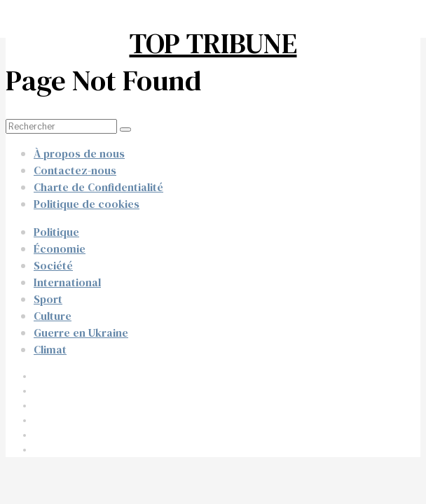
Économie (60, 248)
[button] (125, 129)
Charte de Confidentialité (98, 187)
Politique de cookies (87, 204)
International (67, 282)
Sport (48, 299)
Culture (53, 316)
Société (53, 265)
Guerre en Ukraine (81, 332)
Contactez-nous (75, 170)
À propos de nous (79, 153)
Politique (56, 232)
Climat (50, 349)
